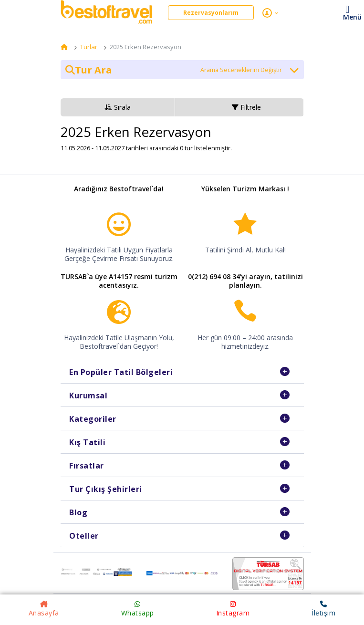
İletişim (323, 609)
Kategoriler (93, 419)
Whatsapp (138, 609)
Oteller (84, 536)
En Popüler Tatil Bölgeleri (121, 372)
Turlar (89, 47)
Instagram (233, 609)
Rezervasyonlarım (211, 13)
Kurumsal (88, 396)
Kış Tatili (87, 442)
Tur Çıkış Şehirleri (106, 489)
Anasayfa (44, 609)
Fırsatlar (87, 466)
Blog (78, 512)
